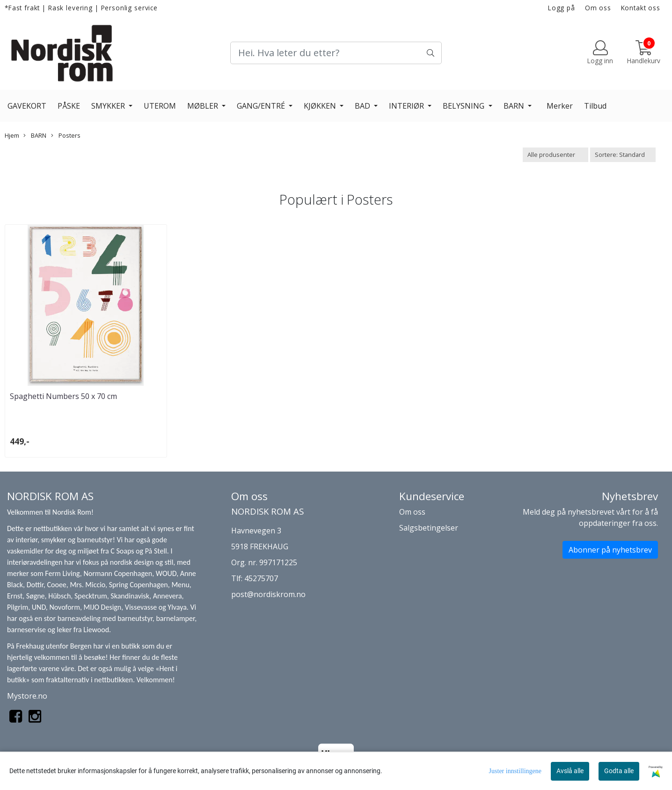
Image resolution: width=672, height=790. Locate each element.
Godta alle (619, 771)
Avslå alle (570, 771)
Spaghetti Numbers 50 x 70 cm (63, 396)
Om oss (598, 8)
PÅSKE (69, 106)
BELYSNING (464, 106)
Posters (66, 135)
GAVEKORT (27, 106)
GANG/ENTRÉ (262, 106)
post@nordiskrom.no (268, 594)
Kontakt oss (641, 8)
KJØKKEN (321, 106)
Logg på (562, 8)
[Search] (336, 53)
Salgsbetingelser (429, 528)
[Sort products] (623, 155)
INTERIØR (407, 106)
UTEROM (160, 106)
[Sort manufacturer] (555, 155)
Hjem (12, 135)
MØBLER (204, 106)
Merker (560, 106)
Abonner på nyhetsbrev (610, 550)
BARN (515, 106)
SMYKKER (109, 106)
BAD (363, 106)
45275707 (261, 578)
